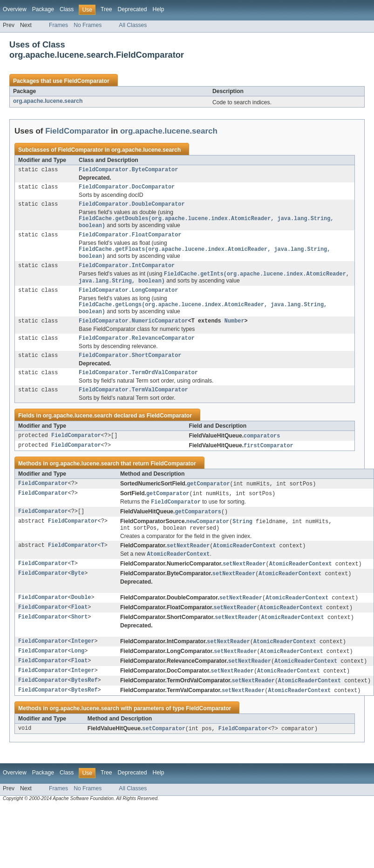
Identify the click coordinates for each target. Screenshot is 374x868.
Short (80, 640)
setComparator (163, 754)
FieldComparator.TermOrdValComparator (138, 387)
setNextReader (188, 565)
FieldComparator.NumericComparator (133, 332)
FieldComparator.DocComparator (127, 188)
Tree (106, 9)
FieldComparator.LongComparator (128, 299)
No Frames (88, 25)
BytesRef (85, 706)
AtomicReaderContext (244, 565)
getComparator (208, 500)
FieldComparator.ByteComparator (128, 170)
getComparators (198, 530)
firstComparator (269, 462)
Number (235, 332)
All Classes (133, 25)
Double (81, 619)
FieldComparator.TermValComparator (133, 405)
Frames (58, 25)
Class (67, 9)
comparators (262, 451)
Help (158, 9)
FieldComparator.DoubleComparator (132, 207)
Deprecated (133, 9)
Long (78, 675)
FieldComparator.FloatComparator (130, 240)
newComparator (208, 540)
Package (43, 9)
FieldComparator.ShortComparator (130, 369)
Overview (15, 9)
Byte (78, 595)
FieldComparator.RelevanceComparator (137, 350)
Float (80, 630)
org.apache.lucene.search (48, 101)
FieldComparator (86, 81)
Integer (83, 665)
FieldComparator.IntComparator (127, 273)
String (242, 540)
